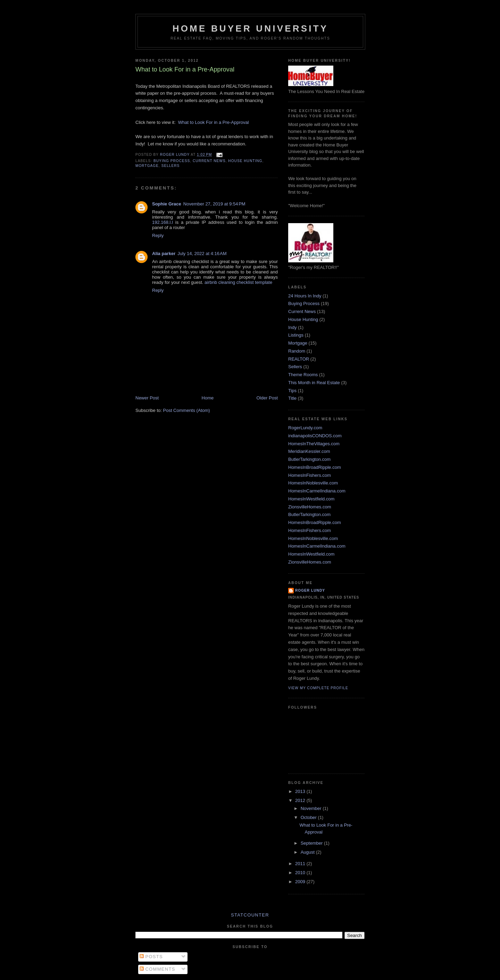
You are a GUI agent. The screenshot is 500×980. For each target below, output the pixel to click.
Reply (158, 235)
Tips (292, 391)
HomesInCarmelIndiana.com (317, 491)
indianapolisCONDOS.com (315, 436)
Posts (151, 957)
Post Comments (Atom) (187, 410)
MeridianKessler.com (309, 451)
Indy (293, 327)
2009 (301, 882)
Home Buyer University (251, 28)
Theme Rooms (303, 375)
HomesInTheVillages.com (314, 444)
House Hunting (245, 161)
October (309, 817)
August (308, 852)
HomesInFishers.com (310, 475)
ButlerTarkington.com (309, 459)
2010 (301, 873)
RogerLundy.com (305, 428)
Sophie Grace (167, 204)
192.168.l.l (162, 222)
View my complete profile (318, 688)
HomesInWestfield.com (311, 499)
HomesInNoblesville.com (313, 483)
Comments (157, 969)
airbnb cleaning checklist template (238, 282)
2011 (301, 864)
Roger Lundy (310, 590)
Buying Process (172, 161)
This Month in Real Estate (314, 383)
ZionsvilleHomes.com (310, 507)
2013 (301, 791)
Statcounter (250, 915)
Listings (296, 335)
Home (208, 398)
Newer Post (147, 398)
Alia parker (164, 254)
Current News (209, 161)
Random (297, 351)
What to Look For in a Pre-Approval (214, 122)
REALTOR (299, 359)
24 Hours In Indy (305, 296)
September (312, 843)
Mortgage (147, 166)
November (312, 808)
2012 (301, 800)
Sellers (171, 166)
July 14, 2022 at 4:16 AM (202, 254)
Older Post (267, 398)
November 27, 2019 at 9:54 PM (214, 204)
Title (292, 398)
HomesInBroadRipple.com (315, 467)
